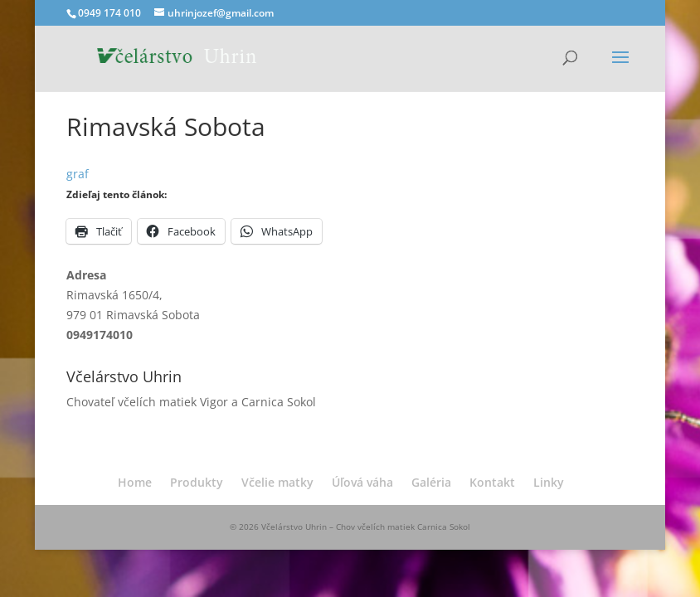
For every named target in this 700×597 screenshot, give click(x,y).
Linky (549, 482)
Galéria (431, 482)
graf (78, 174)
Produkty (197, 482)
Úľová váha (362, 482)
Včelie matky (277, 482)
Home (135, 482)
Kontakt (492, 482)
